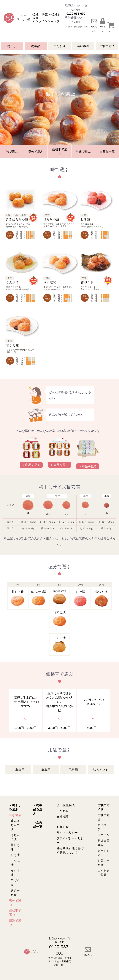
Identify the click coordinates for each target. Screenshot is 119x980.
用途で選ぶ (83, 151)
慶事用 (46, 770)
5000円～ (93, 728)
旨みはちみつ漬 (15, 825)
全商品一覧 (107, 151)
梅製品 (36, 46)
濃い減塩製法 (66, 805)
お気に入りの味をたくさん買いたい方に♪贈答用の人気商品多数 (59, 702)
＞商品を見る (31, 465)
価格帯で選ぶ (60, 151)
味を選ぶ (15, 815)
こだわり (59, 46)
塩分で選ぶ (36, 151)
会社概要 (83, 46)
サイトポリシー (67, 833)
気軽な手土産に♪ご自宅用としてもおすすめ (25, 702)
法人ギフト (101, 770)
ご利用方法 (107, 46)
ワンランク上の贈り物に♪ (93, 702)
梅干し (12, 46)
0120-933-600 (76, 14)
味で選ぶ (12, 151)
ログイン (103, 835)
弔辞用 (73, 770)
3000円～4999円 (59, 728)
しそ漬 (15, 855)
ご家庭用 (18, 770)
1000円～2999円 (25, 728)
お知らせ (63, 827)
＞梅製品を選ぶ (38, 809)
